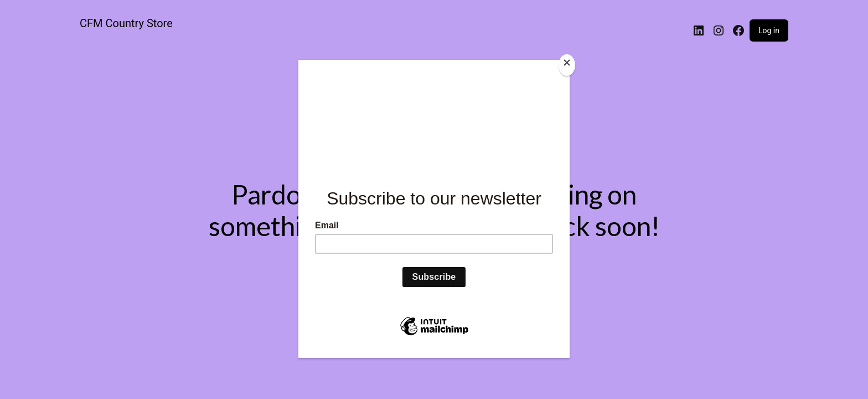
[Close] (567, 65)
